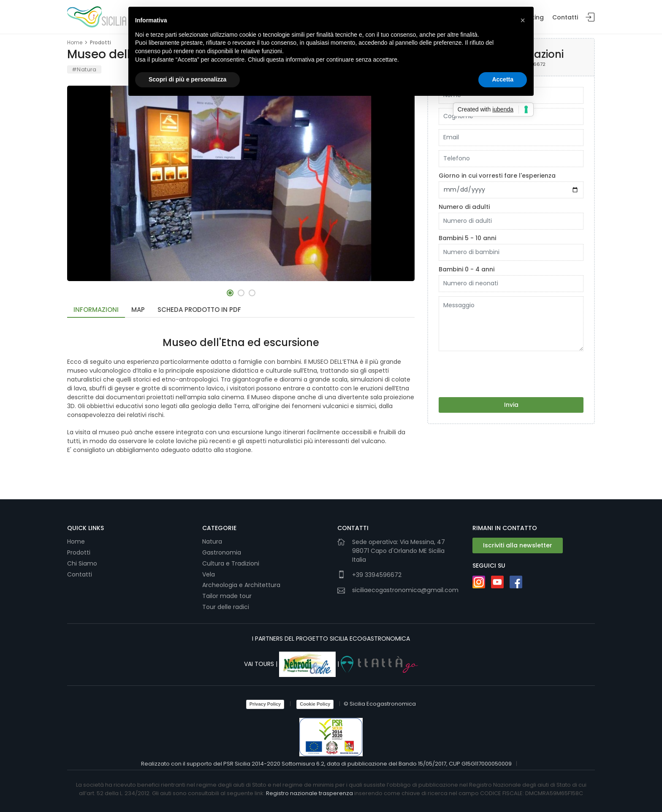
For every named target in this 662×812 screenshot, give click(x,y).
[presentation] (503, 372)
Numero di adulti (464, 207)
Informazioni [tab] (96, 310)
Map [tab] (138, 310)
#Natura (84, 69)
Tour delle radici (227, 607)
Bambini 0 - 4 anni (467, 269)
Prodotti (100, 42)
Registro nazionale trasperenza (309, 793)
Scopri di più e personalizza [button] (187, 79)
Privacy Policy (265, 704)
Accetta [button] (503, 79)
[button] (230, 293)
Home (75, 42)
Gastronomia (222, 552)
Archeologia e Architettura (241, 585)
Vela (209, 574)
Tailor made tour (227, 596)
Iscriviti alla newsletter (518, 545)
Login (590, 18)
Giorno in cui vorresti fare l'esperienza (497, 176)
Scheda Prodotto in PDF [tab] (199, 310)
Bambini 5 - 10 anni (467, 238)
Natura (212, 541)
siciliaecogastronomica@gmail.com (405, 590)
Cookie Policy (315, 704)
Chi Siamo (82, 563)
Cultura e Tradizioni (231, 563)
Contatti (565, 17)
